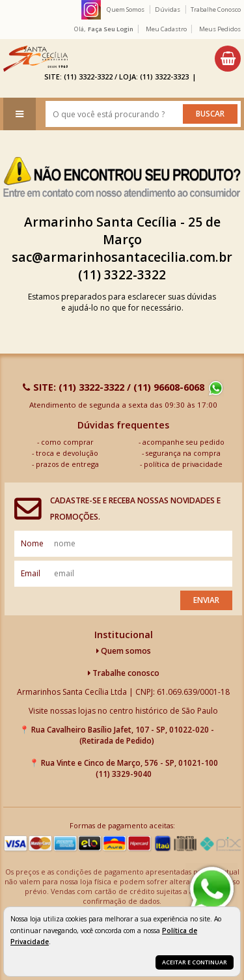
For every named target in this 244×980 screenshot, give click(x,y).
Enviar (206, 600)
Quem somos (124, 651)
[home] (35, 59)
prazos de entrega (67, 464)
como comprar (67, 442)
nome (32, 543)
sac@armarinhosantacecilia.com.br (122, 257)
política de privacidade (183, 464)
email (31, 573)
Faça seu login (111, 29)
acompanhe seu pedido (183, 442)
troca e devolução (67, 453)
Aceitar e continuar (195, 962)
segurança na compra (183, 453)
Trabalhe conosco (124, 673)
